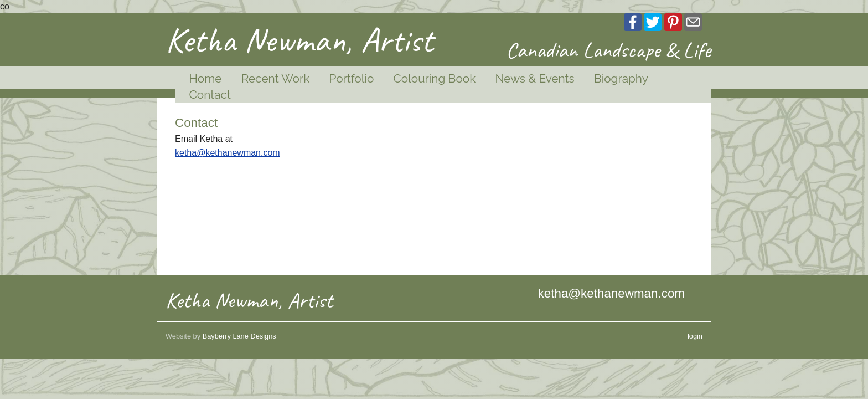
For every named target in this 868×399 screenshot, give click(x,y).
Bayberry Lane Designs (239, 336)
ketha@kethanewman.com (228, 153)
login (695, 336)
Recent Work (276, 78)
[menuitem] (201, 79)
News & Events (534, 78)
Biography (621, 78)
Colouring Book (434, 78)
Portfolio (351, 78)
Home (206, 78)
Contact (210, 94)
